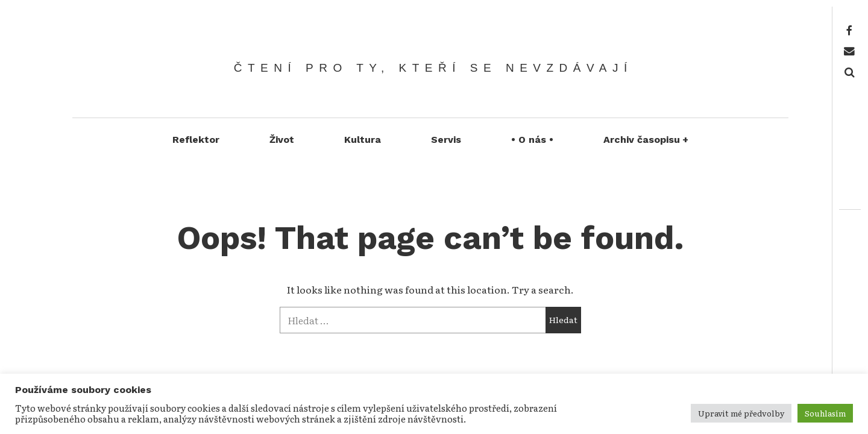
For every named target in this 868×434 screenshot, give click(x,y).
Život (282, 140)
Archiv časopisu (646, 140)
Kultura (363, 140)
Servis (446, 140)
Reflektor (196, 140)
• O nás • (532, 140)
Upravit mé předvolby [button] (741, 413)
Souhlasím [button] (825, 413)
